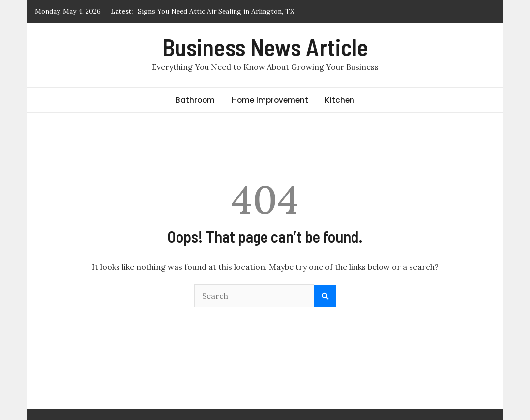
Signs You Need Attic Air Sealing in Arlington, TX (216, 11)
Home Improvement (270, 100)
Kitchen (340, 100)
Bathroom (195, 100)
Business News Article (265, 47)
